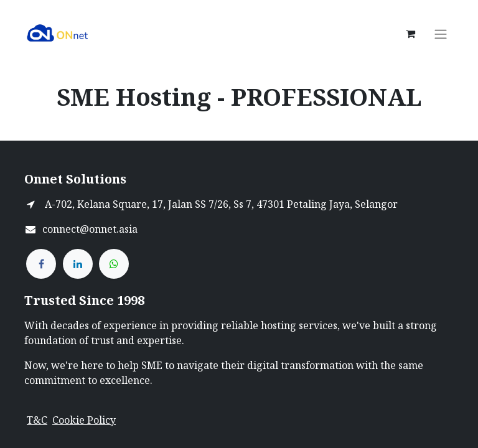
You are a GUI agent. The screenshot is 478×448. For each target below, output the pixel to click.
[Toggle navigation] (441, 34)
